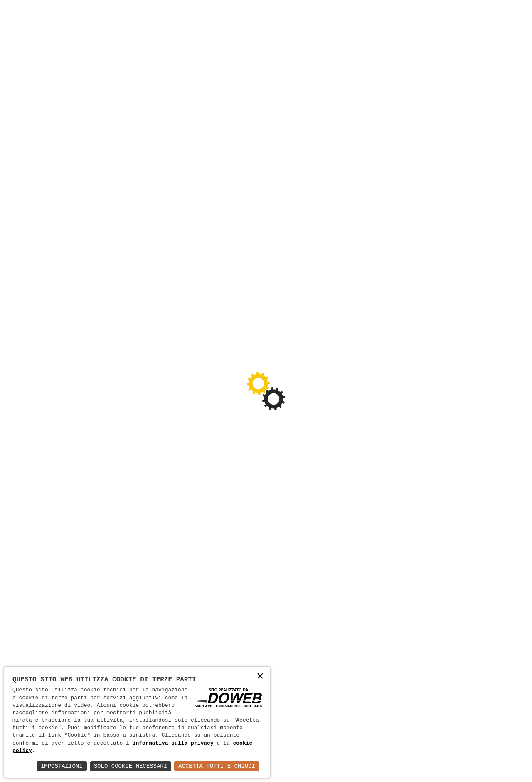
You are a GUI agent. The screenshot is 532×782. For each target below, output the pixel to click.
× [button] (260, 677)
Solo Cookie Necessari (131, 766)
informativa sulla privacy (173, 743)
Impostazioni (62, 766)
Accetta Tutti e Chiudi (217, 766)
